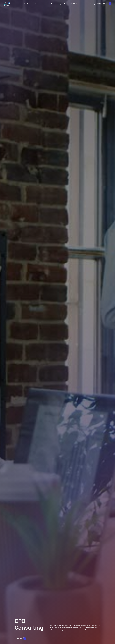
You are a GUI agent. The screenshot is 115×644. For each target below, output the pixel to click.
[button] (27, 4)
